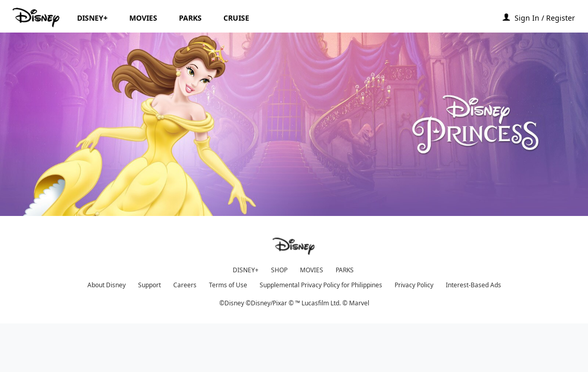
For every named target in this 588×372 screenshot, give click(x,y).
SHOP (279, 270)
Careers (185, 285)
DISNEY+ (246, 270)
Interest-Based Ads (473, 285)
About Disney (107, 285)
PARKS (345, 270)
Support (149, 285)
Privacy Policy (414, 285)
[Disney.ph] (37, 18)
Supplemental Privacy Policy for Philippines (321, 285)
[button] (550, 17)
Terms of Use (228, 285)
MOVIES (312, 270)
